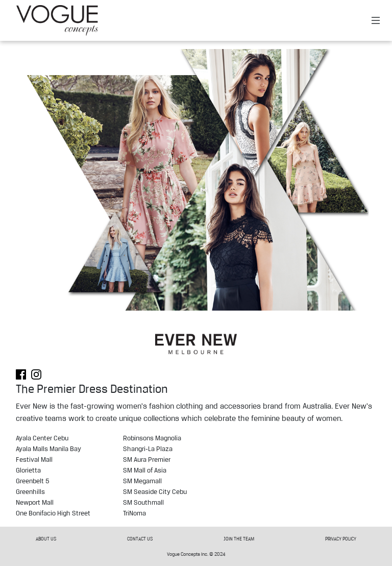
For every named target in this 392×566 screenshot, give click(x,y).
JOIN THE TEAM (239, 539)
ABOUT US (46, 539)
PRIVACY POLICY (341, 539)
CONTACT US (140, 539)
